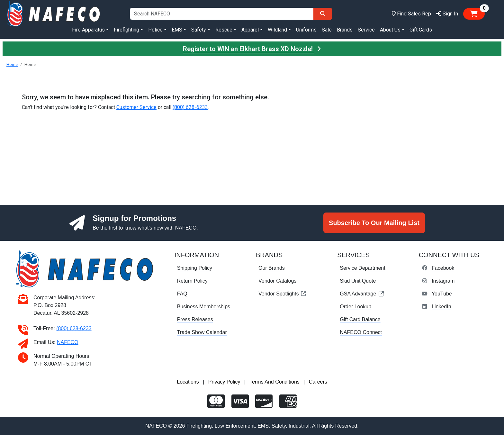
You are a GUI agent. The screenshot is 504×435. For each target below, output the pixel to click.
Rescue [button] (224, 30)
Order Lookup (355, 307)
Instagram (443, 281)
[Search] (323, 14)
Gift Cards (421, 30)
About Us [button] (390, 30)
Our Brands (272, 268)
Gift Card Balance (360, 319)
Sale (327, 30)
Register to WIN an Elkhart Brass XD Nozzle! (252, 49)
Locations (188, 382)
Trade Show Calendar (202, 332)
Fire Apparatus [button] (88, 30)
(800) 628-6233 (190, 107)
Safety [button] (199, 30)
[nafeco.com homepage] (54, 13)
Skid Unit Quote (358, 281)
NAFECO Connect (361, 332)
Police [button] (155, 30)
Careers (318, 382)
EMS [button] (177, 30)
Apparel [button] (250, 30)
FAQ (182, 294)
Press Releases (195, 319)
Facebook (443, 268)
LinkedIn (441, 307)
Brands (345, 30)
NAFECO (68, 342)
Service (366, 30)
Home (12, 64)
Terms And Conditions (274, 382)
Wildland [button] (277, 30)
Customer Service (136, 107)
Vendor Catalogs (277, 281)
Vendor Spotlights (283, 294)
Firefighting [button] (126, 30)
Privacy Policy (224, 382)
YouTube (442, 294)
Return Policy (192, 281)
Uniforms (306, 30)
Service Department (362, 268)
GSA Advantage (362, 294)
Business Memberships (204, 307)
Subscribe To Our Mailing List (374, 223)
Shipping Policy (195, 268)
